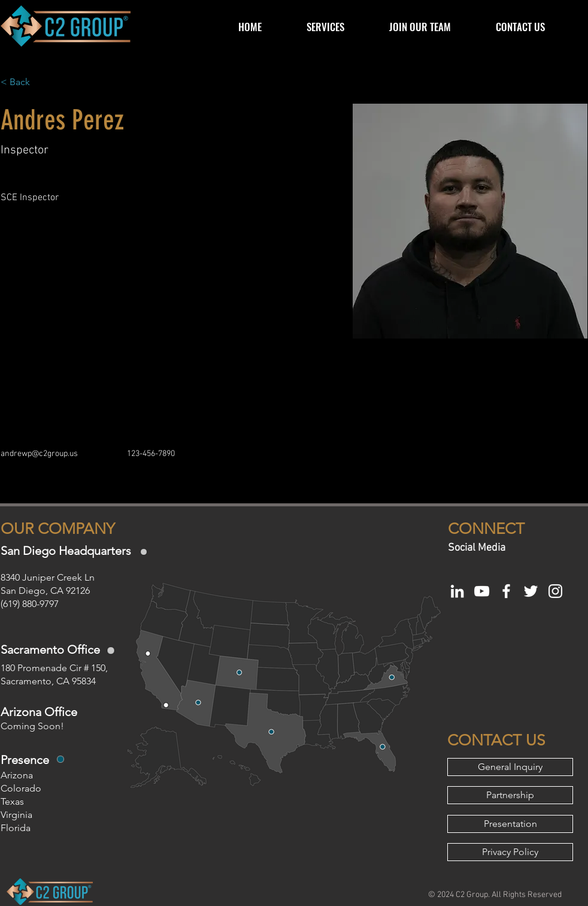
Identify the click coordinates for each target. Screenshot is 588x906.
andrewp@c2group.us (39, 454)
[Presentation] (510, 824)
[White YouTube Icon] (482, 591)
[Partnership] (510, 795)
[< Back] (24, 82)
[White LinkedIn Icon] (457, 591)
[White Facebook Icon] (506, 591)
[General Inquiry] (510, 767)
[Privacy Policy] (510, 852)
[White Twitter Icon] (531, 591)
